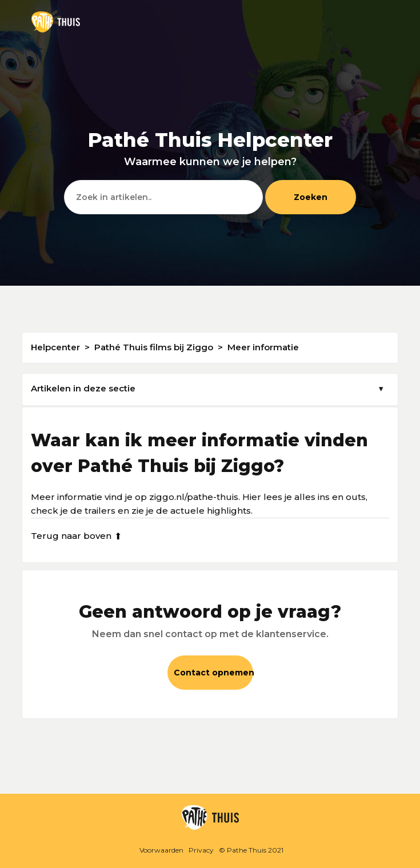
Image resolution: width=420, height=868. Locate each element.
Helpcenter (55, 347)
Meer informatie (263, 347)
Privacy (201, 850)
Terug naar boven (76, 536)
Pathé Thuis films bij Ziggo (154, 347)
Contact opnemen (213, 673)
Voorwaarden (161, 850)
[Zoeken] (163, 197)
